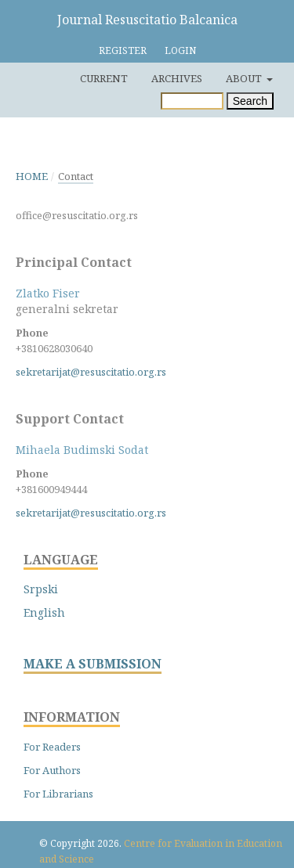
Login (180, 50)
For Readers (52, 747)
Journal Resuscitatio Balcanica (147, 20)
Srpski (41, 589)
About (245, 78)
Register (123, 50)
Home (32, 176)
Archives (177, 78)
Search (250, 101)
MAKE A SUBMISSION (93, 664)
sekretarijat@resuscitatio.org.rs (91, 372)
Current (104, 78)
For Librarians (58, 794)
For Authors (52, 770)
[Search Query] (192, 101)
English (44, 612)
